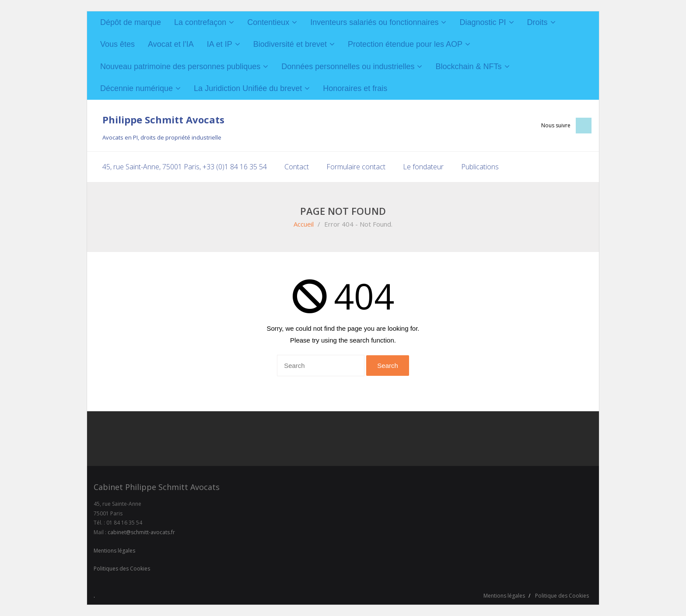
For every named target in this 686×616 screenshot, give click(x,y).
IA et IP (220, 44)
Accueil (304, 224)
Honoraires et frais (355, 88)
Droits (537, 22)
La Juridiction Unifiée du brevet (248, 88)
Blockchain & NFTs (468, 66)
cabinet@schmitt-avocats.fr (141, 532)
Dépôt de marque (131, 22)
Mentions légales (114, 551)
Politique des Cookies (562, 596)
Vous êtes (117, 44)
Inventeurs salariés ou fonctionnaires (374, 22)
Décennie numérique (136, 88)
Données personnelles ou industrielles (348, 66)
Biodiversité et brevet (290, 44)
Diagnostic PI (483, 22)
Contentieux (268, 22)
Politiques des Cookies (122, 569)
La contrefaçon (200, 22)
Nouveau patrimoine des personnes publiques (180, 66)
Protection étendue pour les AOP (405, 44)
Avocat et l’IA (171, 44)
